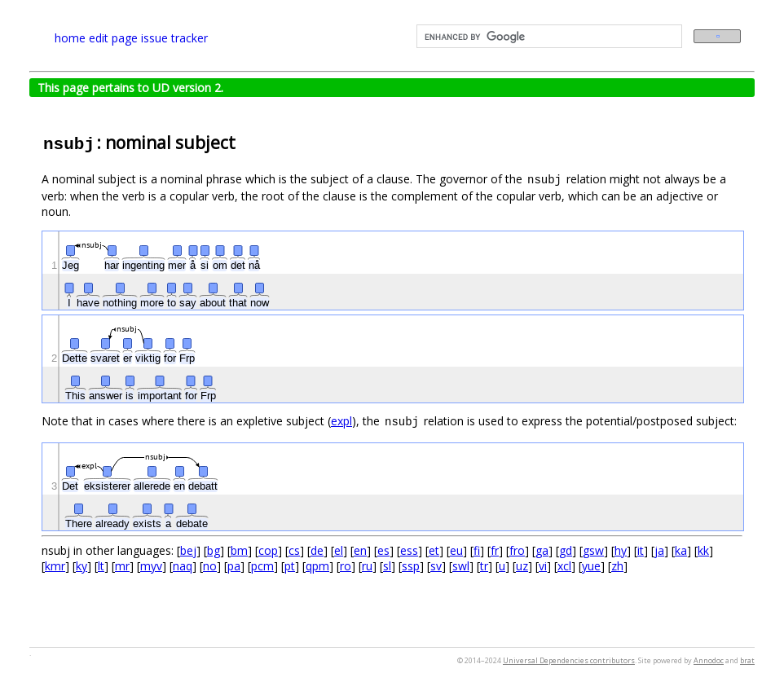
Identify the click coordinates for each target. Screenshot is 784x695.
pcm (262, 566)
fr (495, 550)
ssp (411, 566)
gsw (593, 550)
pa (234, 566)
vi (543, 566)
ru (367, 566)
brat (747, 660)
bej (188, 550)
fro (517, 550)
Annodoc (709, 660)
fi (477, 550)
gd (566, 550)
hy (621, 550)
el (339, 550)
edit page (113, 38)
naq (183, 566)
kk (703, 550)
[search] (548, 37)
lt (101, 566)
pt (290, 566)
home (70, 38)
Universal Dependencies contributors (569, 660)
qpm (317, 566)
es (383, 550)
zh (617, 566)
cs (294, 550)
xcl (564, 566)
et (434, 550)
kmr (55, 566)
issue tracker (174, 38)
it (641, 550)
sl (387, 566)
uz (522, 566)
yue (591, 566)
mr (122, 566)
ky (81, 566)
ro (346, 566)
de (317, 550)
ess (409, 550)
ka (681, 550)
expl (341, 421)
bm (239, 550)
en (360, 550)
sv (436, 566)
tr (484, 566)
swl (461, 566)
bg (214, 550)
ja (659, 550)
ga (542, 550)
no (210, 566)
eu (456, 550)
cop (268, 550)
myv (151, 566)
